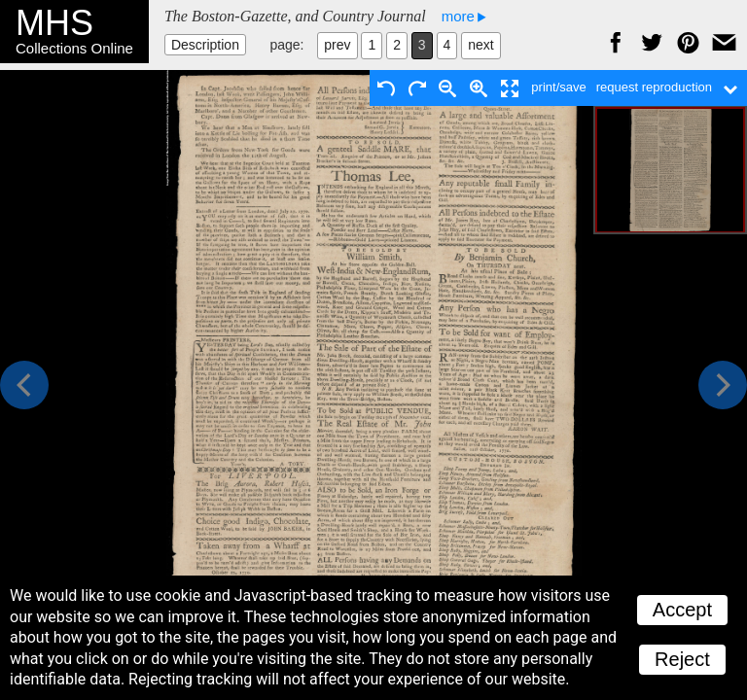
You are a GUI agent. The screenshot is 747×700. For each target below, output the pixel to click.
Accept (682, 610)
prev (337, 45)
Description (205, 45)
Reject (682, 659)
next (480, 45)
